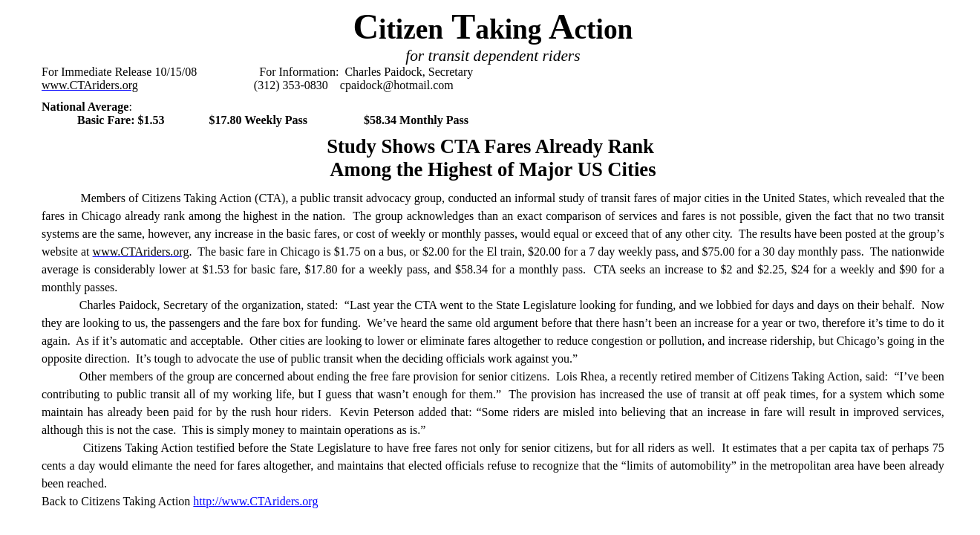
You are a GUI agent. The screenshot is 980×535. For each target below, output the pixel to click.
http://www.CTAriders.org (255, 501)
